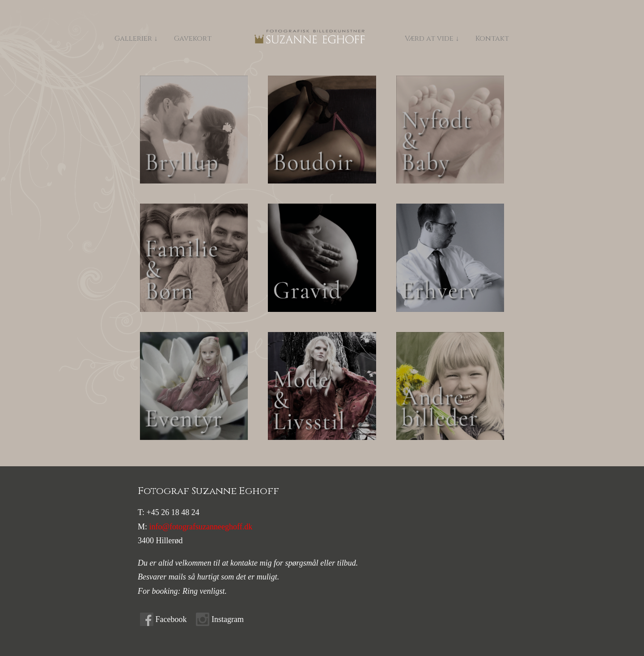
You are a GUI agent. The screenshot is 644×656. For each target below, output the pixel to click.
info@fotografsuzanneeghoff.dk (201, 527)
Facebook (171, 619)
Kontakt (503, 38)
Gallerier (133, 38)
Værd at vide (440, 38)
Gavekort (193, 38)
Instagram (228, 619)
